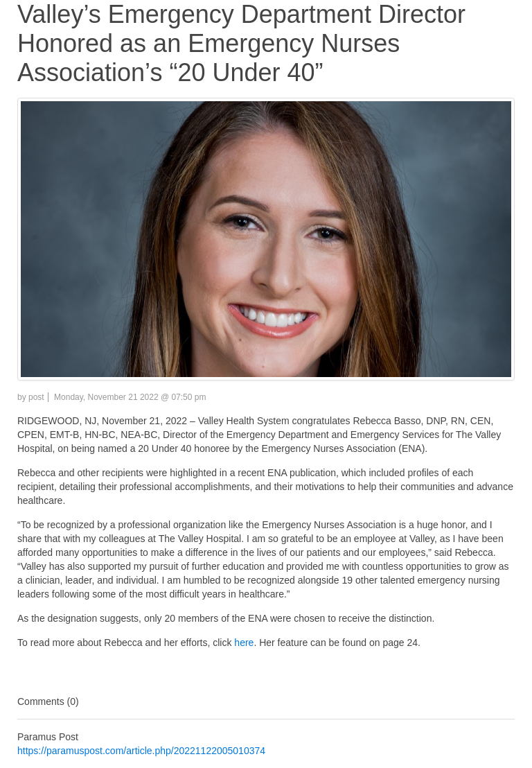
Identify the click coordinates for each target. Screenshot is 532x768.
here (242, 643)
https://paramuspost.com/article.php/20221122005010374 (141, 751)
